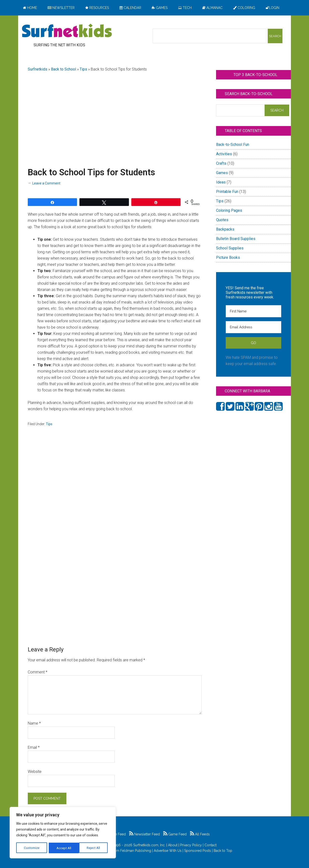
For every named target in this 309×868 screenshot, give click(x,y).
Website (35, 772)
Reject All (63, 848)
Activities (224, 154)
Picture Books (228, 258)
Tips (83, 69)
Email (34, 747)
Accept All (94, 848)
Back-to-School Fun (233, 145)
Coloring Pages (229, 210)
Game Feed (175, 834)
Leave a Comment (46, 183)
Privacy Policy (191, 845)
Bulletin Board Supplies (236, 239)
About (173, 845)
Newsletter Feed (144, 834)
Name (34, 723)
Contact (211, 845)
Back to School (63, 69)
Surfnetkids (38, 69)
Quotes (222, 220)
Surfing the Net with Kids (67, 31)
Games (222, 173)
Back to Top (223, 851)
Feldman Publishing (136, 851)
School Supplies (230, 248)
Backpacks (225, 229)
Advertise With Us (168, 851)
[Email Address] (253, 327)
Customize (32, 848)
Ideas (221, 182)
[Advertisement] (115, 114)
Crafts (221, 163)
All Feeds (200, 834)
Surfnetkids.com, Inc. (149, 845)
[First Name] (253, 311)
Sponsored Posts (198, 851)
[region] (63, 833)
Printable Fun (227, 192)
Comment (38, 672)
